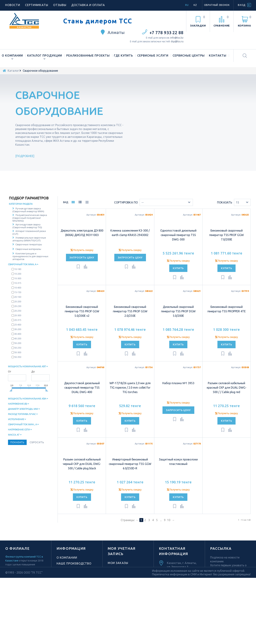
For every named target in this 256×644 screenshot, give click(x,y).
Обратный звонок (217, 5)
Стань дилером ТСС (98, 21)
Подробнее (25, 156)
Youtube (177, 616)
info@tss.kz (177, 38)
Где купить (123, 55)
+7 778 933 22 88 (166, 33)
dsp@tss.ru (177, 41)
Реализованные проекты (88, 55)
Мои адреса (118, 578)
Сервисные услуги (153, 55)
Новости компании (73, 584)
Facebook (172, 621)
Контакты (218, 55)
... (161, 529)
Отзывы (60, 5)
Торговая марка (70, 578)
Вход (242, 5)
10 (169, 529)
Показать (225, 211)
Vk (190, 621)
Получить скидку (82, 259)
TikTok (177, 611)
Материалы (66, 600)
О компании (12, 55)
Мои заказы (118, 572)
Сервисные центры (189, 55)
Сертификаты (37, 5)
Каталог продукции (45, 55)
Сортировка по (126, 211)
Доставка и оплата (88, 5)
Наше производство (74, 572)
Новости (13, 5)
